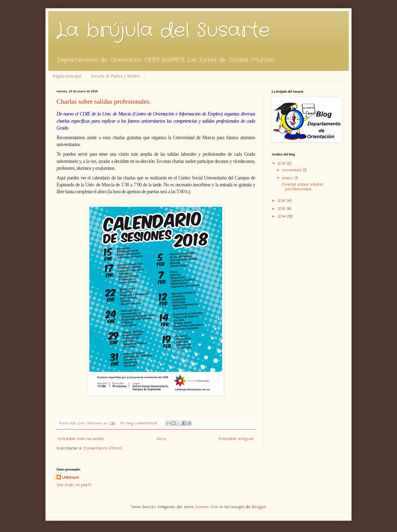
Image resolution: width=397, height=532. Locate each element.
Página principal (67, 76)
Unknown (70, 478)
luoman (202, 507)
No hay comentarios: (140, 423)
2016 (282, 201)
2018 (282, 163)
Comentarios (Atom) (102, 448)
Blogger (259, 507)
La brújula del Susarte (163, 31)
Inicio (161, 439)
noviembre (293, 170)
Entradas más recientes (81, 439)
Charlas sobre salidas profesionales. (104, 101)
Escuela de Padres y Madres (116, 76)
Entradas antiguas (236, 439)
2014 (282, 216)
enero (288, 178)
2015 (282, 209)
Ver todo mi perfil (74, 485)
